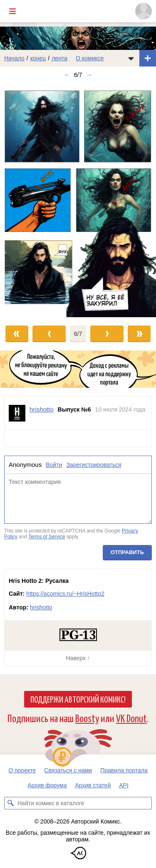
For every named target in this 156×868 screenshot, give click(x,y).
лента (59, 58)
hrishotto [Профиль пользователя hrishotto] (42, 409)
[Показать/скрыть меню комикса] (131, 58)
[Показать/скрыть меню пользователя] (144, 11)
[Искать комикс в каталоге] (10, 803)
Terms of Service (47, 537)
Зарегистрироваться (94, 465)
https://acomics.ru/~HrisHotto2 (65, 594)
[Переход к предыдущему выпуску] (20, 200)
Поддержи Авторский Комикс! (78, 699)
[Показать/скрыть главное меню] (12, 11)
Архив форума (47, 785)
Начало (14, 58)
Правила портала (124, 770)
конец (38, 58)
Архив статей (93, 785)
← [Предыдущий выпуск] (67, 75)
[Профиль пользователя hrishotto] (17, 413)
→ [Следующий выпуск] (89, 75)
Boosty (87, 718)
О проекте (22, 770)
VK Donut (131, 718)
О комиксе (90, 58)
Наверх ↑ (78, 658)
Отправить (127, 552)
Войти (54, 465)
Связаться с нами (68, 770)
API (124, 785)
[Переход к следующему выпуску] (78, 200)
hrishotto (41, 607)
